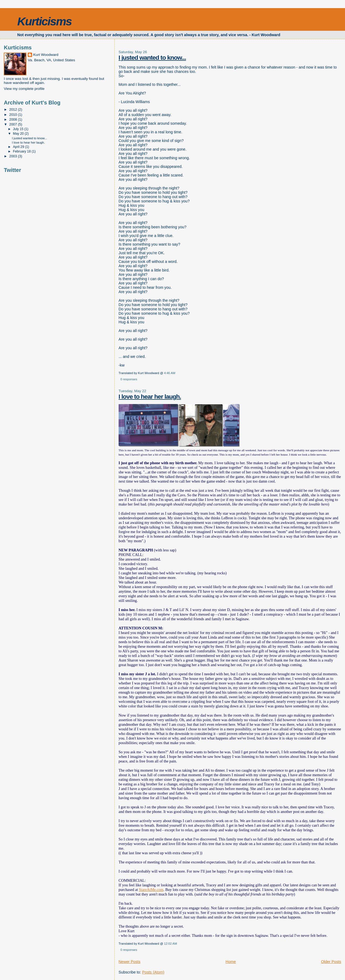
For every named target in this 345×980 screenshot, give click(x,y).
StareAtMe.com (151, 890)
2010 (13, 115)
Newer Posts (130, 962)
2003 (13, 156)
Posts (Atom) (153, 972)
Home (231, 962)
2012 (13, 109)
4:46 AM (170, 373)
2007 (13, 124)
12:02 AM (170, 944)
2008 (13, 119)
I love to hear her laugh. (150, 396)
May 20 (19, 134)
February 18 (22, 151)
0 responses (129, 379)
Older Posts (331, 962)
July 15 (19, 129)
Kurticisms (44, 21)
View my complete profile (24, 89)
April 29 (19, 147)
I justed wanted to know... (152, 57)
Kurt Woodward (46, 55)
